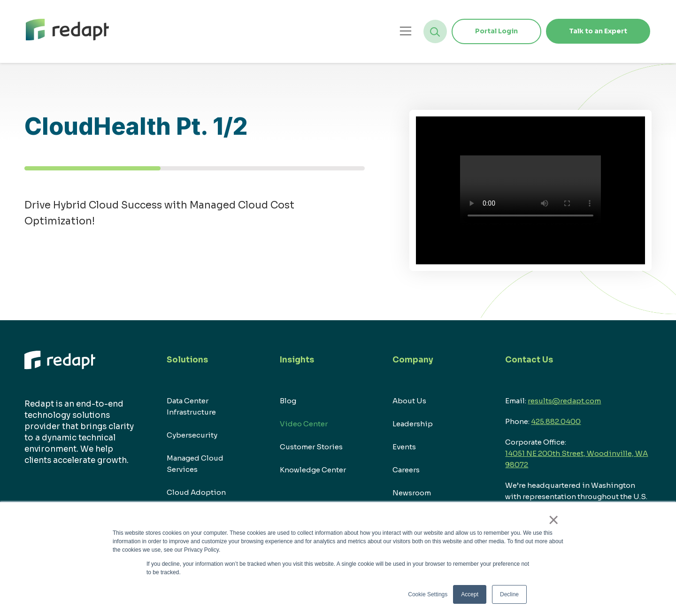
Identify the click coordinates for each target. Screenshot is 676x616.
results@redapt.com (564, 401)
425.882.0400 (556, 421)
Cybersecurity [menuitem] (192, 435)
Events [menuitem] (404, 447)
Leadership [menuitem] (413, 424)
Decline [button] (509, 594)
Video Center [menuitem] (304, 424)
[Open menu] (405, 31)
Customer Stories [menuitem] (311, 447)
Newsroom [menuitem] (412, 493)
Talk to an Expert (598, 31)
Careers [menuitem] (406, 470)
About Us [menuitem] (409, 401)
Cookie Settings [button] (428, 594)
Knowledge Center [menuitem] (313, 470)
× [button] (554, 520)
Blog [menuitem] (288, 401)
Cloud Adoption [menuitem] (196, 492)
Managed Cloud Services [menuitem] (195, 464)
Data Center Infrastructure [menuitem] (191, 406)
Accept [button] (470, 594)
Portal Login (495, 31)
